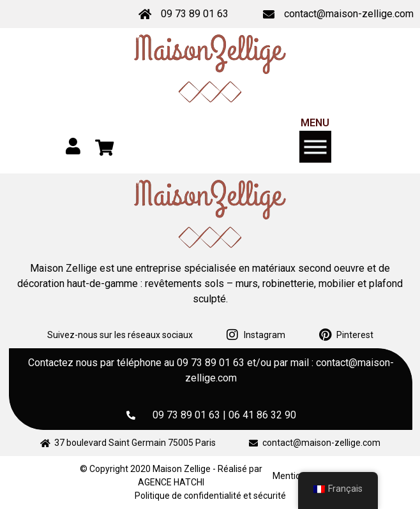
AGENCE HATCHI (171, 482)
